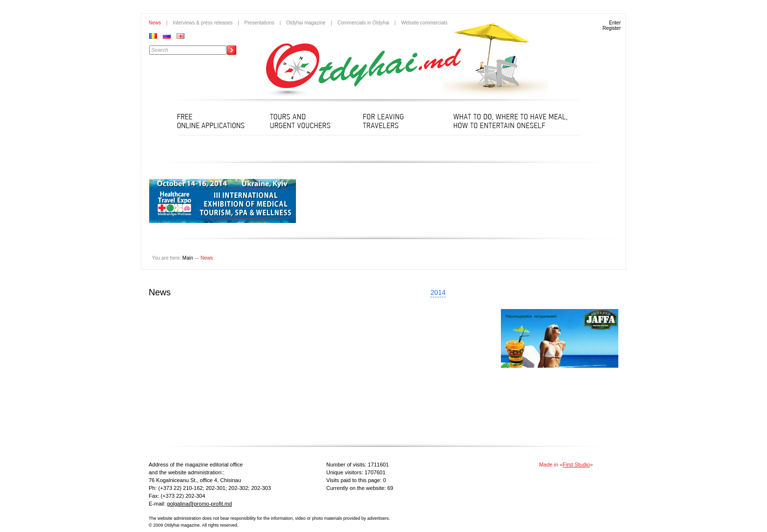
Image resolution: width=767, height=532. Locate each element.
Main (188, 258)
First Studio (576, 465)
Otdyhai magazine (306, 23)
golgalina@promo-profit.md (199, 504)
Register (612, 28)
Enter (615, 23)
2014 (438, 292)
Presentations (259, 23)
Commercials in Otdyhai (363, 23)
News (155, 23)
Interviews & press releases (203, 23)
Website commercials (424, 23)
